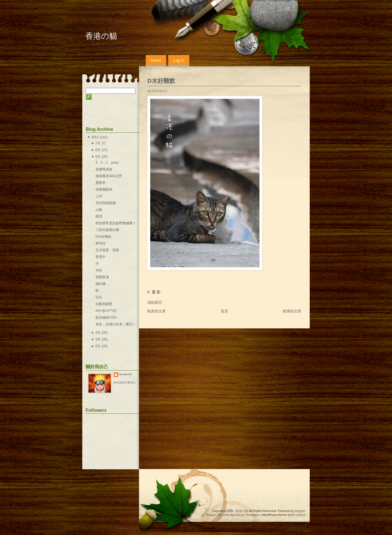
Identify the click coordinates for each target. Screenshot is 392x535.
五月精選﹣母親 (107, 250)
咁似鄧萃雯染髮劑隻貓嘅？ (116, 223)
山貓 (99, 210)
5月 (98, 157)
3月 (98, 339)
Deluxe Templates (247, 515)
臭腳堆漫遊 (104, 169)
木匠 (99, 270)
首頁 (224, 311)
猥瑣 (99, 216)
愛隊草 (101, 183)
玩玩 (99, 297)
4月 (98, 333)
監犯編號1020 (106, 317)
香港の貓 (101, 36)
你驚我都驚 (104, 304)
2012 (95, 137)
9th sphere (298, 515)
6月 (98, 150)
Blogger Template (218, 515)
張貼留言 (155, 302)
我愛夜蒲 (102, 277)
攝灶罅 (101, 284)
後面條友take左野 (109, 176)
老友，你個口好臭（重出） (116, 324)
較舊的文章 (292, 311)
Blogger (300, 511)
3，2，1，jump (107, 163)
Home (156, 60)
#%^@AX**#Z (106, 311)
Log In (179, 60)
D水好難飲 (161, 81)
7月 (98, 143)
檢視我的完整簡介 (125, 383)
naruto (126, 374)
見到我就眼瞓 (106, 203)
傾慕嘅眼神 (104, 189)
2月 (98, 346)
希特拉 (101, 243)
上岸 (99, 196)
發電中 (101, 257)
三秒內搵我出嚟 (107, 230)
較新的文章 (157, 311)
